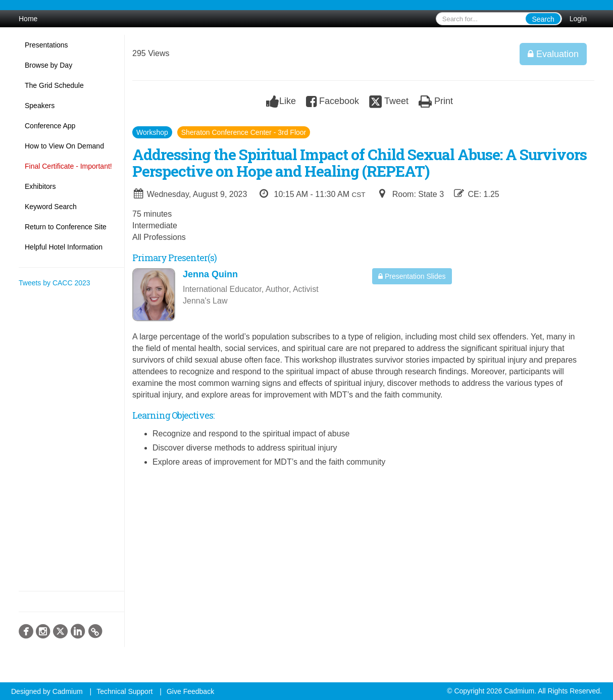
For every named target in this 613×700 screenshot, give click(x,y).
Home (28, 19)
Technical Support (124, 691)
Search (543, 19)
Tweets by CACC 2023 (55, 283)
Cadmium (68, 691)
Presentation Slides (412, 276)
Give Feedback (190, 691)
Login (578, 19)
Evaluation (553, 54)
